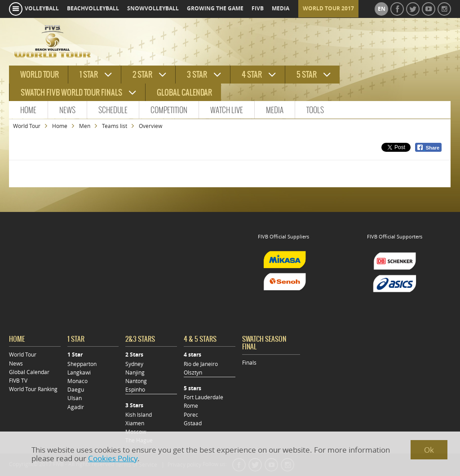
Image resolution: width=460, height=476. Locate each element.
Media (275, 110)
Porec (191, 415)
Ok (429, 450)
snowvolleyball (153, 9)
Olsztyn (193, 372)
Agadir (76, 407)
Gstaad (193, 423)
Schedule (113, 110)
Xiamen (135, 423)
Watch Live (227, 110)
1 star (89, 75)
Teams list (115, 126)
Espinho (135, 390)
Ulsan (75, 398)
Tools (315, 110)
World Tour (27, 126)
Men (85, 126)
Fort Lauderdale (203, 397)
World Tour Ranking (33, 389)
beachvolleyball (93, 9)
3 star (197, 75)
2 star (142, 75)
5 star (307, 75)
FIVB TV (18, 381)
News (67, 110)
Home (28, 110)
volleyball (42, 9)
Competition (169, 110)
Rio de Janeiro (201, 364)
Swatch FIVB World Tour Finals (71, 93)
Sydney (134, 364)
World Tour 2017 (328, 9)
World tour (40, 75)
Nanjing (135, 372)
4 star (252, 75)
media (281, 9)
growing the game (215, 9)
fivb (258, 9)
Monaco (77, 381)
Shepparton (82, 364)
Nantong (136, 381)
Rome (191, 406)
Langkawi (79, 372)
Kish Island (139, 415)
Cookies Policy (113, 458)
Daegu (76, 390)
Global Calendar (184, 93)
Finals (249, 363)
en (382, 9)
